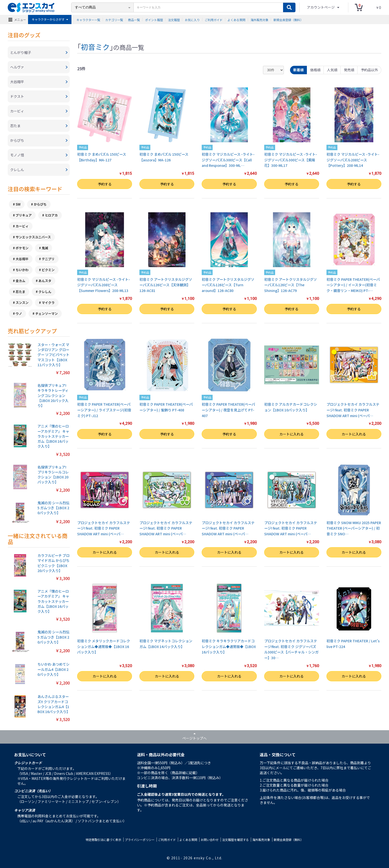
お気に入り (192, 19)
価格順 (315, 70)
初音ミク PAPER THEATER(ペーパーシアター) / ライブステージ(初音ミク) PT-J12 (104, 410)
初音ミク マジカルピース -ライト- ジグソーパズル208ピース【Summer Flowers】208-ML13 (104, 285)
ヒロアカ (51, 215)
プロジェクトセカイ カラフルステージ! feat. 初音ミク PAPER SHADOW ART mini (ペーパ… (353, 410)
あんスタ (45, 281)
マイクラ (48, 303)
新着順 (298, 70)
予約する (105, 184)
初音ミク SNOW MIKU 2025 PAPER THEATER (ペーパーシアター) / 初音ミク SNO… (354, 528)
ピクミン (48, 270)
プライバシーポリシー (140, 840)
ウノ (19, 313)
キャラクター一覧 (88, 19)
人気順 (332, 70)
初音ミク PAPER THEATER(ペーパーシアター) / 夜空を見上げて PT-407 (228, 410)
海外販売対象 (259, 19)
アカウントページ (321, 7)
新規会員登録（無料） (288, 19)
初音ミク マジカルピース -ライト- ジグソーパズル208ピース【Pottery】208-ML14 (353, 160)
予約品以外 (369, 70)
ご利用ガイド (214, 19)
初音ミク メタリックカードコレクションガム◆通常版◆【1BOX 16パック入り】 (104, 646)
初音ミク (95, 47)
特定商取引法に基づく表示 (103, 840)
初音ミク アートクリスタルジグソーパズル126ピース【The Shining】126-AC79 (291, 285)
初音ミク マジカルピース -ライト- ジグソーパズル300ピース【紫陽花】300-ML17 (291, 160)
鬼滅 (45, 248)
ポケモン (22, 248)
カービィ (22, 226)
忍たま (20, 292)
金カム (20, 281)
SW (18, 204)
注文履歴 (174, 19)
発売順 (349, 70)
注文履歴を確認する (235, 840)
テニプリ (48, 259)
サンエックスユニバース (33, 237)
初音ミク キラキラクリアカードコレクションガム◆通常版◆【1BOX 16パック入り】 (229, 646)
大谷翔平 (22, 259)
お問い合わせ (210, 840)
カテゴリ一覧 (114, 19)
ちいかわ (22, 270)
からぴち (40, 204)
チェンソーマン (47, 313)
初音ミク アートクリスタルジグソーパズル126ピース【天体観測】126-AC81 (166, 285)
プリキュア (24, 215)
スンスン (22, 303)
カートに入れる (292, 434)
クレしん (45, 292)
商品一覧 (134, 19)
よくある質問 (236, 19)
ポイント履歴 (154, 19)
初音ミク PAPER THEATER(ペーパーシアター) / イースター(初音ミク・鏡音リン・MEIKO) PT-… (353, 285)
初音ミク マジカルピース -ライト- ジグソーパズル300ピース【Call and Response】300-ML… (228, 160)
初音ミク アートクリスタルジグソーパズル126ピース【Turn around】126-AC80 (228, 285)
